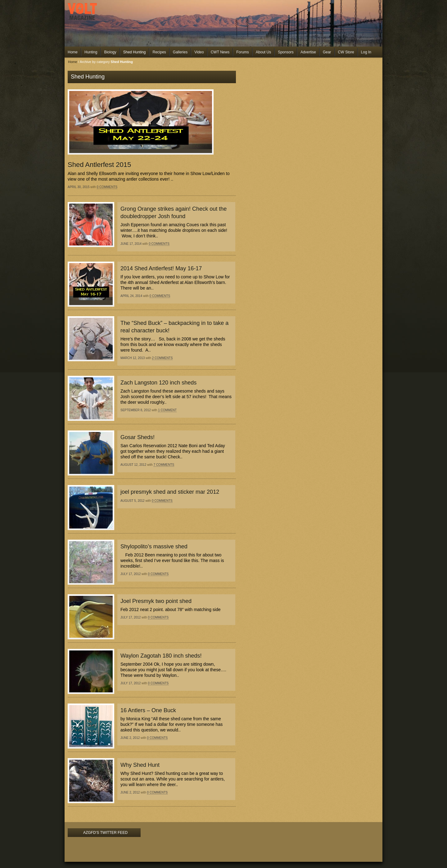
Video (199, 52)
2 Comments (163, 358)
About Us (263, 52)
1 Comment (167, 410)
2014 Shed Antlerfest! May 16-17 (161, 268)
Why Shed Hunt (140, 765)
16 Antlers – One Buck (148, 710)
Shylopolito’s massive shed (154, 546)
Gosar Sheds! (138, 437)
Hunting (91, 52)
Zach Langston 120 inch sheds (158, 383)
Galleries (180, 52)
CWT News (220, 52)
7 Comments (164, 465)
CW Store (346, 52)
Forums (243, 52)
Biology (110, 52)
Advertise (308, 52)
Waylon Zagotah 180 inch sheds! (161, 656)
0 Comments (107, 187)
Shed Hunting (135, 52)
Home (73, 52)
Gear (327, 52)
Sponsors (286, 52)
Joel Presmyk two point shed (156, 601)
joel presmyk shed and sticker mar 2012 (170, 492)
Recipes (159, 52)
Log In (366, 52)
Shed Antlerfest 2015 (99, 165)
